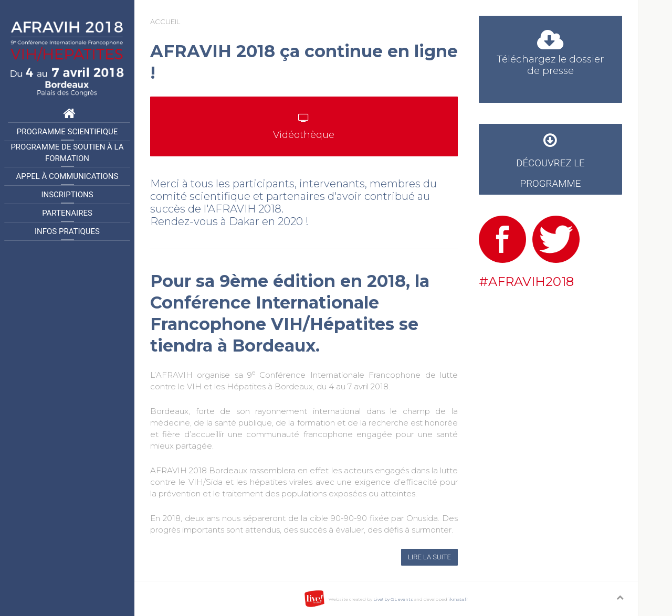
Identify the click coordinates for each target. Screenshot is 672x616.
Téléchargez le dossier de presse (550, 56)
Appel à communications (67, 176)
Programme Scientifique (67, 132)
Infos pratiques (67, 231)
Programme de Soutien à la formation (67, 153)
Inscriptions (67, 195)
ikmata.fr (458, 599)
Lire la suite (429, 557)
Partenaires (67, 213)
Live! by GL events (393, 599)
